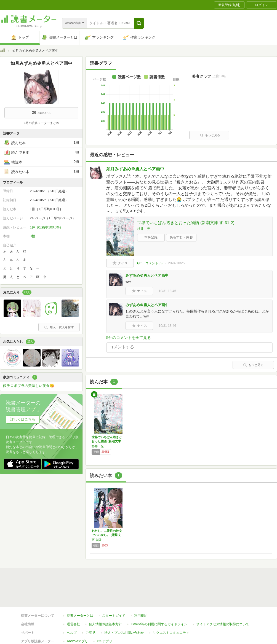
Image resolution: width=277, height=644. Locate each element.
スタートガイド (114, 590)
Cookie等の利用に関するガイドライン (159, 599)
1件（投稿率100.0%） (46, 227)
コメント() (154, 263)
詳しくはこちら (23, 419)
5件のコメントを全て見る (129, 338)
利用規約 (141, 590)
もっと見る (210, 135)
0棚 (32, 236)
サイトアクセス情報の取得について (223, 599)
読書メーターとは (80, 590)
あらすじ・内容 (181, 237)
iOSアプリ (105, 616)
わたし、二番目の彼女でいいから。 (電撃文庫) (107, 535)
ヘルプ (72, 607)
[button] (139, 23)
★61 (139, 263)
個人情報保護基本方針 (105, 599)
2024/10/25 (176, 263)
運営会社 (73, 599)
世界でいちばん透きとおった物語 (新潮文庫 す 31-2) (186, 223)
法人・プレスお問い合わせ (124, 607)
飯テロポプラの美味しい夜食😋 (29, 386)
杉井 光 (144, 229)
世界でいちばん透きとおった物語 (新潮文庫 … (107, 441)
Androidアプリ (77, 616)
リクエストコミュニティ (171, 607)
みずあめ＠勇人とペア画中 (147, 275)
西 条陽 (97, 540)
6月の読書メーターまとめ (41, 123)
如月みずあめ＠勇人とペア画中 (135, 169)
